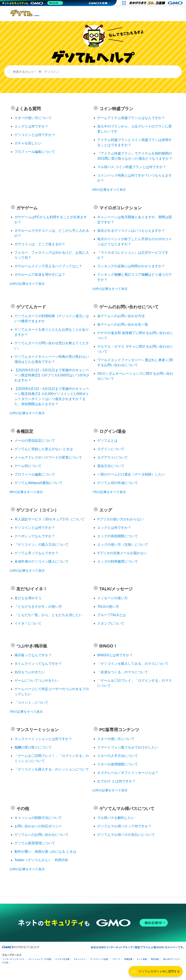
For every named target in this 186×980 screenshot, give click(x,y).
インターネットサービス (13, 959)
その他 (5, 963)
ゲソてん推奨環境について (35, 843)
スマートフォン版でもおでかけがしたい (128, 747)
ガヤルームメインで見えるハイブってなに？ (48, 266)
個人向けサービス (171, 959)
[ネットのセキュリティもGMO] (33, 3)
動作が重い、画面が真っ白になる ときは (45, 852)
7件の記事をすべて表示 (109, 492)
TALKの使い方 (108, 607)
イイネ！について (28, 623)
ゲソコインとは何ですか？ (35, 135)
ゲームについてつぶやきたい (36, 681)
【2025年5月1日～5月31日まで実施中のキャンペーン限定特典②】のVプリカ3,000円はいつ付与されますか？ (52, 375)
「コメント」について (31, 702)
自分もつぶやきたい (30, 672)
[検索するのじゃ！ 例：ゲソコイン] (93, 72)
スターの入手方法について (118, 756)
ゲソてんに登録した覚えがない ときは (44, 449)
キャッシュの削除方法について (38, 818)
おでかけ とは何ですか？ (116, 781)
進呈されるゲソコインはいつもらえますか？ (131, 231)
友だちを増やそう (28, 598)
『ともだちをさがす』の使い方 (38, 607)
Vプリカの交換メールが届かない (122, 553)
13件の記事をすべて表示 (27, 413)
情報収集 (128, 959)
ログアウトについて (112, 457)
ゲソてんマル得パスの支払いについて (126, 835)
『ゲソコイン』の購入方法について (42, 545)
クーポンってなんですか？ (35, 536)
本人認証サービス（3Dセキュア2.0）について (49, 519)
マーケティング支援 (99, 959)
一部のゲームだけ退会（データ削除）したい (131, 474)
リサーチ (116, 959)
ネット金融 (142, 959)
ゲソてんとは (107, 441)
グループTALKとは (112, 615)
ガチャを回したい (28, 143)
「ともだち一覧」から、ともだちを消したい (48, 615)
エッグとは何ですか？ (31, 126)
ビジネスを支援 (62, 959)
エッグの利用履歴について (118, 561)
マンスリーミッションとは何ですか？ (43, 739)
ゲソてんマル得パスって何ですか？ (124, 826)
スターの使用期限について (118, 764)
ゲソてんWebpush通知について (38, 483)
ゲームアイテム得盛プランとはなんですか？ (131, 118)
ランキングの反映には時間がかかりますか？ (131, 266)
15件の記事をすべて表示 (110, 289)
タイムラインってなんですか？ (38, 664)
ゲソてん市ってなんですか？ (36, 553)
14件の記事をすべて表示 (27, 284)
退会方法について (111, 466)
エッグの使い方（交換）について (123, 545)
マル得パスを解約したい (116, 818)
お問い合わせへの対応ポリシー (38, 826)
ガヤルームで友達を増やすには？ (40, 275)
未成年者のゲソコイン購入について (42, 561)
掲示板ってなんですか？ (33, 655)
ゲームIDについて (28, 466)
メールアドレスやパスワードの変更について (48, 457)
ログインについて (111, 449)
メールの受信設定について (35, 441)
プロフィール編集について (35, 152)
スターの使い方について (33, 118)
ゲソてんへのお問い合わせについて (42, 835)
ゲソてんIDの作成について (118, 483)
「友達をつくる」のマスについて (123, 672)
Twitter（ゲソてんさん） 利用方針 (41, 860)
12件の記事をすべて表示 (110, 790)
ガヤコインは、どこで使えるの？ (40, 244)
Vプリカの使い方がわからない (120, 519)
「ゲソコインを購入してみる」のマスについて (133, 664)
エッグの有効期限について (118, 536)
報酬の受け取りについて (33, 747)
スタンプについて (111, 623)
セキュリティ (80, 959)
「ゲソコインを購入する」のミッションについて (52, 769)
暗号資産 (155, 959)
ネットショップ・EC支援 (40, 959)
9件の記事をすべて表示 (109, 190)
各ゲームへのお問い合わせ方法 (121, 316)
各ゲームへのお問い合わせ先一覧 (123, 324)
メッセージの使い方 (112, 598)
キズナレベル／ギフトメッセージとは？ (128, 773)
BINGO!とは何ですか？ (115, 655)
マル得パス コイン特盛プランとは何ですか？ (132, 167)
